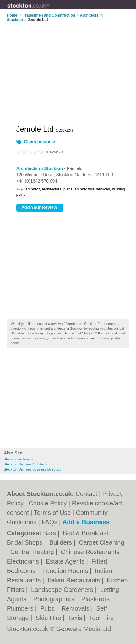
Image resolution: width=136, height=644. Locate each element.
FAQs (49, 522)
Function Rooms (66, 571)
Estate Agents (66, 561)
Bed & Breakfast (86, 533)
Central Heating (33, 552)
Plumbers (21, 608)
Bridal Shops (26, 542)
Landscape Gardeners (63, 590)
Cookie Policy (48, 503)
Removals (76, 608)
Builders (62, 542)
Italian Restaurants (74, 580)
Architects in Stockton (40, 168)
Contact (87, 494)
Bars (50, 533)
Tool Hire (101, 618)
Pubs (48, 608)
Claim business (40, 142)
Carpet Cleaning (102, 542)
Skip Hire (49, 618)
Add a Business (86, 522)
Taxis (76, 618)
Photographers (55, 599)
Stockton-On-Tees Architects (26, 464)
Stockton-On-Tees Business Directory (33, 469)
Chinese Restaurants (91, 552)
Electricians (24, 561)
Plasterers (96, 599)
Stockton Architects (19, 459)
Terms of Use (52, 513)
